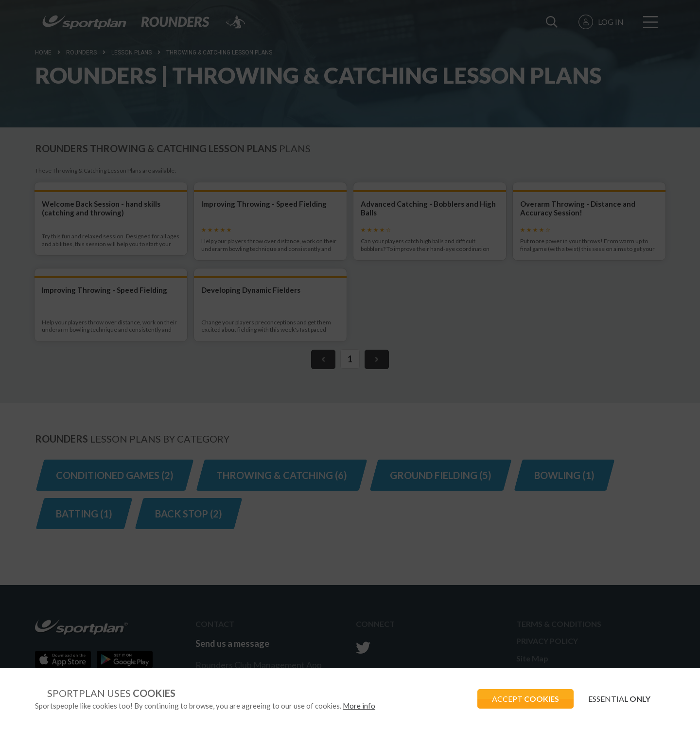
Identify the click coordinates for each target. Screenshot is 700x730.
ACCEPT (525, 699)
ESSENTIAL (619, 699)
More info (359, 706)
